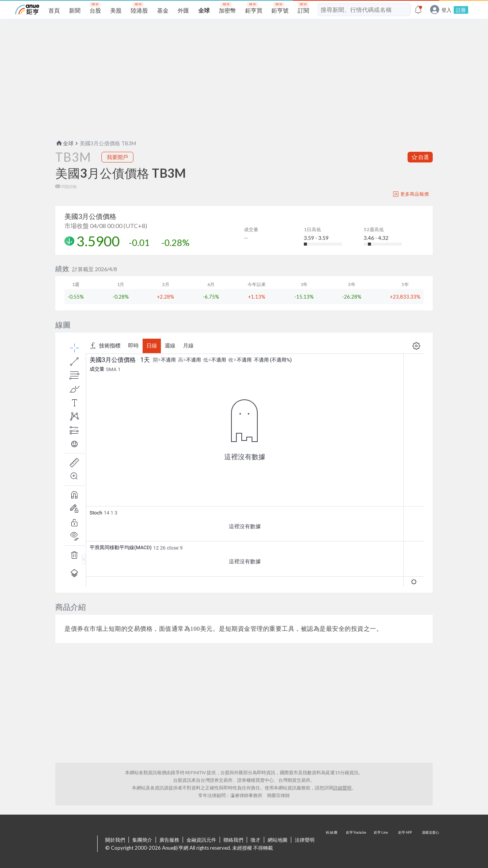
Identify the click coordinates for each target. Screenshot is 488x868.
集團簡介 (142, 840)
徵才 (255, 840)
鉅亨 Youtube (357, 844)
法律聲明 (305, 840)
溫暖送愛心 (430, 844)
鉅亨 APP (406, 844)
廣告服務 (169, 840)
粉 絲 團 (332, 844)
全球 (64, 143)
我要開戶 (117, 157)
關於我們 (115, 840)
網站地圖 (278, 840)
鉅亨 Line (381, 844)
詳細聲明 (342, 788)
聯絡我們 (233, 840)
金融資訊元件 (201, 840)
